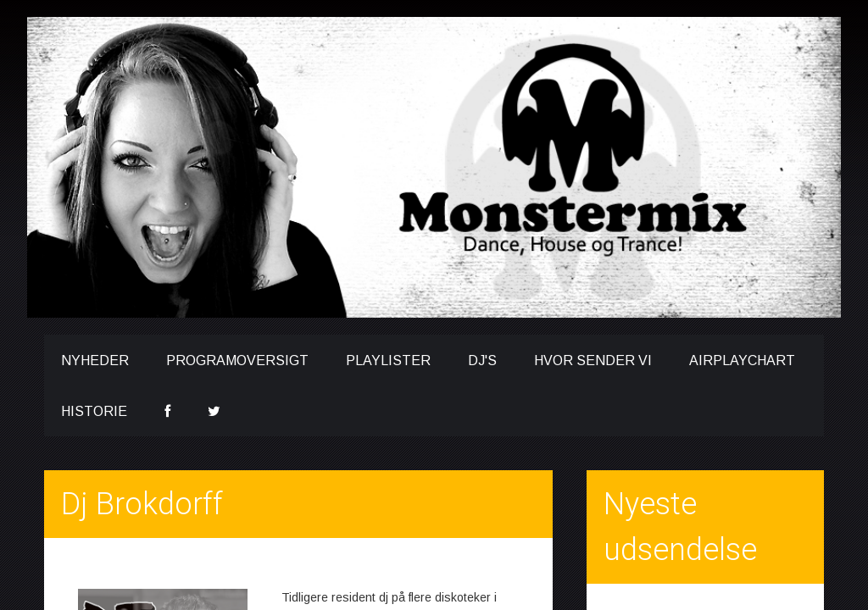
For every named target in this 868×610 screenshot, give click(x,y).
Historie (94, 411)
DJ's (482, 360)
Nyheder (95, 360)
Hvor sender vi (593, 360)
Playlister (388, 360)
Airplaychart (742, 360)
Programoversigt (237, 360)
